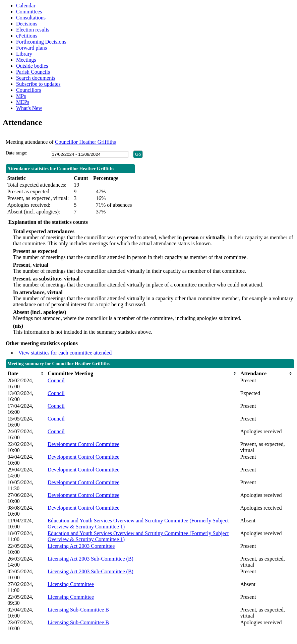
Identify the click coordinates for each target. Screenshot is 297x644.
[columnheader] (26, 373)
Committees (29, 12)
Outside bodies (32, 66)
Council (56, 380)
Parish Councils (33, 72)
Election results (33, 30)
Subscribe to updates (38, 84)
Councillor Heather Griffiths (85, 142)
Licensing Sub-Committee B (78, 610)
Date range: (17, 153)
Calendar (26, 6)
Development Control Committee (83, 444)
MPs (21, 96)
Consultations (31, 18)
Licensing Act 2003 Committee (81, 546)
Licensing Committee (71, 584)
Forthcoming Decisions (41, 42)
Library (24, 54)
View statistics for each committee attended (65, 353)
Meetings (26, 60)
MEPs (23, 102)
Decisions (27, 24)
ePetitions (27, 36)
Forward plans (32, 48)
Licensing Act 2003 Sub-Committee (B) (91, 559)
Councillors (29, 90)
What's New (29, 108)
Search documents (36, 78)
